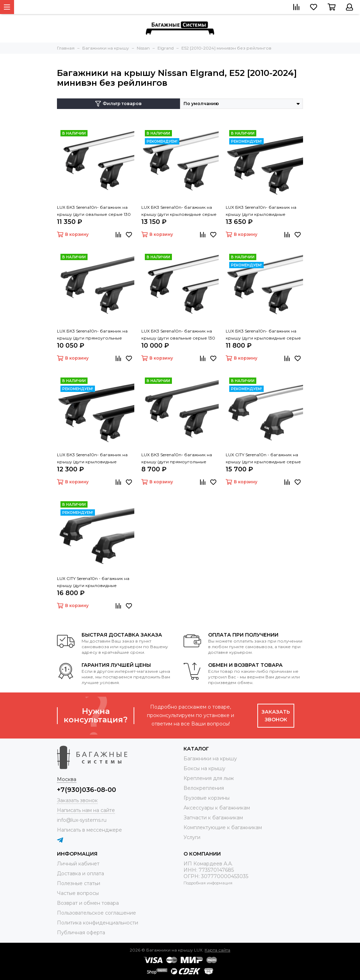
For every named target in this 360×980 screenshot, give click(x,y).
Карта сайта (217, 950)
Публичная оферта (81, 933)
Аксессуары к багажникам (217, 808)
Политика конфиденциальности (98, 923)
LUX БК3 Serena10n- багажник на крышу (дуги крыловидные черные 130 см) (92, 459)
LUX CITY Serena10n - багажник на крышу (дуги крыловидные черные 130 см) (93, 582)
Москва (67, 779)
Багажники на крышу (210, 759)
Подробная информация (208, 883)
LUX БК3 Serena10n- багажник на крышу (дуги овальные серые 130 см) (178, 335)
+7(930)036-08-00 (86, 790)
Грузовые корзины (207, 798)
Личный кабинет (78, 864)
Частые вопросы (78, 893)
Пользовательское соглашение (97, 913)
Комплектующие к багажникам (223, 827)
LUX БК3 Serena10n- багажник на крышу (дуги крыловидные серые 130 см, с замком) (179, 211)
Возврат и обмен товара (88, 903)
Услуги (192, 837)
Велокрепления (204, 788)
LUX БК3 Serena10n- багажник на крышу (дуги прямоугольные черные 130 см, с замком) (92, 335)
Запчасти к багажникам (213, 818)
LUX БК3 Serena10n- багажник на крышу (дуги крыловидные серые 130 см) (263, 335)
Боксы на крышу (204, 768)
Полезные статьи (79, 883)
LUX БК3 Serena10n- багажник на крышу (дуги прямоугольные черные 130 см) (177, 459)
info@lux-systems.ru (82, 820)
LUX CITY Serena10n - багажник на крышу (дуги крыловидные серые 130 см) (263, 459)
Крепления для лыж (209, 778)
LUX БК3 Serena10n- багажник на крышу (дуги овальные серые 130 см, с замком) (94, 211)
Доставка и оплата (81, 873)
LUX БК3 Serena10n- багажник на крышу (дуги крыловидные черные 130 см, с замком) (261, 211)
